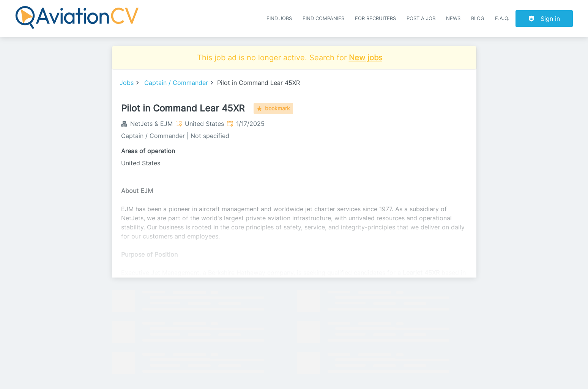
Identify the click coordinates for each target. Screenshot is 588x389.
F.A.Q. (502, 18)
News (453, 18)
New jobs (366, 58)
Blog (478, 18)
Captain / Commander (176, 83)
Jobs (127, 83)
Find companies (323, 18)
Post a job (421, 18)
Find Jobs (279, 18)
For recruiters (375, 18)
